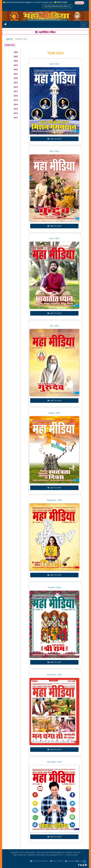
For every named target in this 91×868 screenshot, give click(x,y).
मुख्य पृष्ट (9, 39)
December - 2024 (54, 762)
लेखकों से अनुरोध (61, 2)
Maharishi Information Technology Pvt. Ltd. (45, 855)
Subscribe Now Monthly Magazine (18, 2)
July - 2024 (54, 326)
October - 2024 (54, 587)
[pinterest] (81, 865)
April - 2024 (54, 64)
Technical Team (72, 855)
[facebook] (79, 865)
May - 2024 (54, 151)
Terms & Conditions (41, 861)
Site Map (83, 861)
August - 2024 (54, 413)
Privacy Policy (58, 861)
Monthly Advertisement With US (57, 6)
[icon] (5, 24)
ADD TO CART (54, 139)
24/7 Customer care (44, 2)
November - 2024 (54, 675)
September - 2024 (54, 500)
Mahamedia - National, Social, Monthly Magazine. (45, 852)
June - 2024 (54, 238)
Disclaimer (71, 861)
